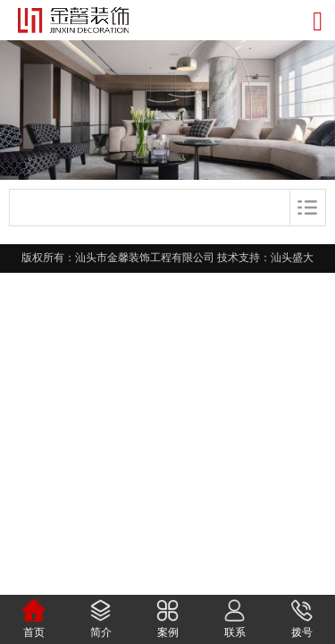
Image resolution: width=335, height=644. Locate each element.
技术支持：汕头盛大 (265, 258)
